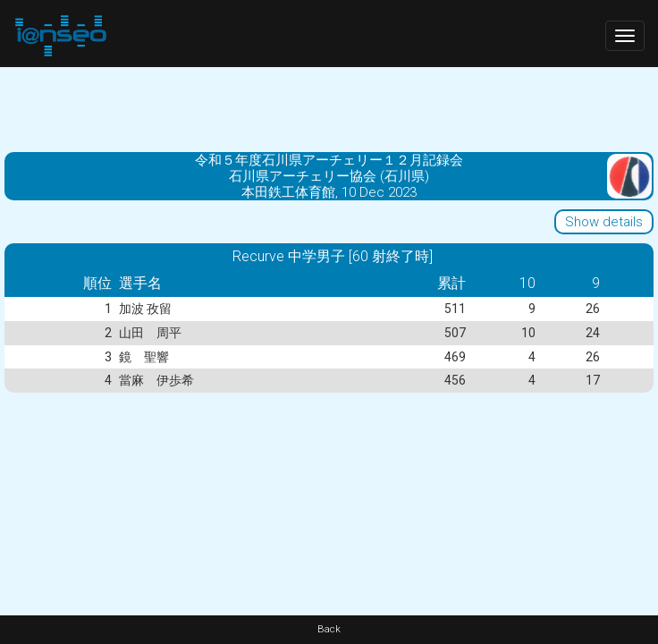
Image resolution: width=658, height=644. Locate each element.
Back (329, 629)
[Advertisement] (329, 107)
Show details (604, 222)
